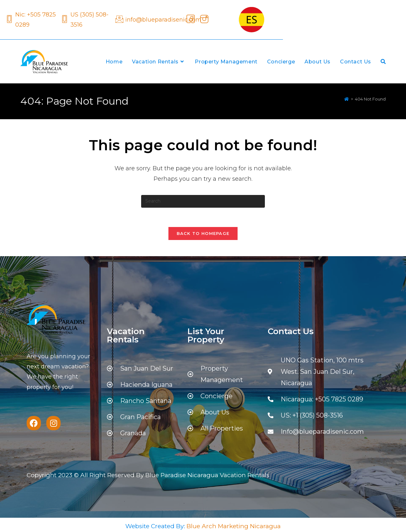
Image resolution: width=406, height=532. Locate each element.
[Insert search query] (203, 201)
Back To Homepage (203, 233)
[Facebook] (190, 20)
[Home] (347, 99)
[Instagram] (203, 20)
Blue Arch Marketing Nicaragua (234, 526)
